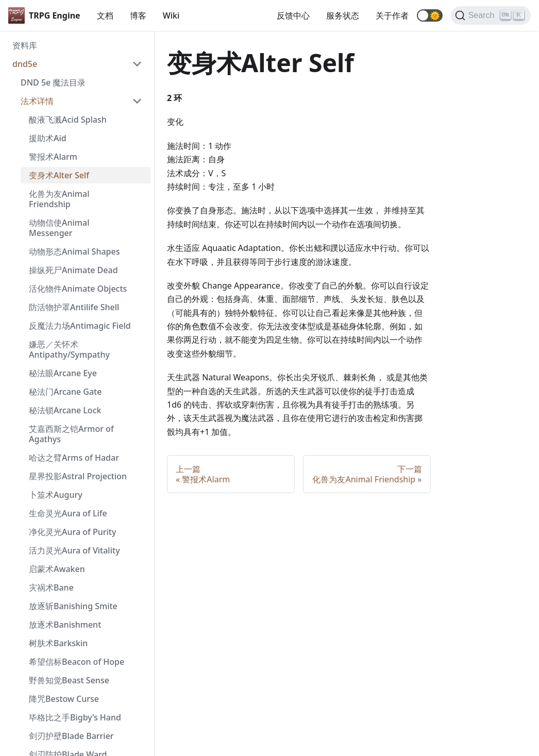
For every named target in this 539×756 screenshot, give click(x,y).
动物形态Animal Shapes (74, 251)
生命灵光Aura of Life (68, 513)
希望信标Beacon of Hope (77, 662)
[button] (430, 15)
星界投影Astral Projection (78, 476)
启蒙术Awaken (57, 569)
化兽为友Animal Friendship (59, 199)
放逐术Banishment (65, 625)
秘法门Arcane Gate (65, 392)
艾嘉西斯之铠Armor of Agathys (71, 434)
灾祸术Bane (51, 587)
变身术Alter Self (59, 175)
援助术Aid (48, 138)
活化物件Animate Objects (78, 289)
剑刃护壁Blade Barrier (71, 736)
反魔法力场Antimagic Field (80, 326)
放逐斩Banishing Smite (73, 606)
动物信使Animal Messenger (59, 228)
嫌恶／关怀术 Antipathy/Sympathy (69, 349)
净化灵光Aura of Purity (72, 532)
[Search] (491, 15)
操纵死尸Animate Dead (73, 270)
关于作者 (392, 15)
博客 (138, 15)
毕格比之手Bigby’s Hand (75, 717)
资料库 (25, 45)
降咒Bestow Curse (64, 699)
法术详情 (37, 101)
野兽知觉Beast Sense (69, 680)
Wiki (171, 15)
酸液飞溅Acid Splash (68, 120)
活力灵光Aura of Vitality (74, 550)
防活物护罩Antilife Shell (74, 307)
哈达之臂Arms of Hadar (74, 458)
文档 (105, 15)
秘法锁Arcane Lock (65, 410)
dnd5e (25, 64)
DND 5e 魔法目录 (53, 82)
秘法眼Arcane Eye (63, 373)
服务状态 (343, 15)
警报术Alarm (53, 157)
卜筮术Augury (56, 495)
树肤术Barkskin (58, 643)
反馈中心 (293, 15)
